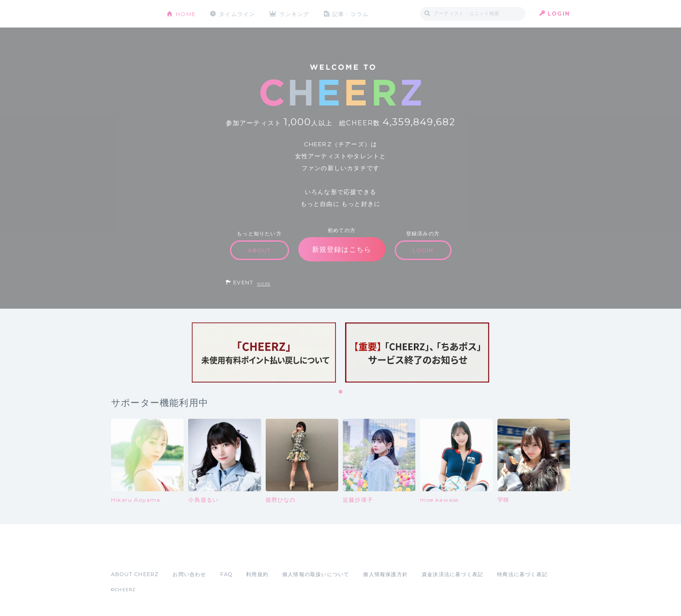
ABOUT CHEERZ (135, 574)
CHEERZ (132, 14)
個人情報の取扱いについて (316, 574)
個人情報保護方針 (385, 574)
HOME (186, 14)
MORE (264, 284)
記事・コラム (351, 14)
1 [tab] (341, 392)
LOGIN (559, 14)
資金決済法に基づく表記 (452, 574)
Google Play (181, 554)
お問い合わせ (189, 574)
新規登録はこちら (342, 249)
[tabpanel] (264, 352)
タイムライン (237, 14)
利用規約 (257, 574)
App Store (132, 554)
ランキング (295, 14)
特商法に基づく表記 (522, 574)
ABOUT (260, 250)
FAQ (226, 574)
